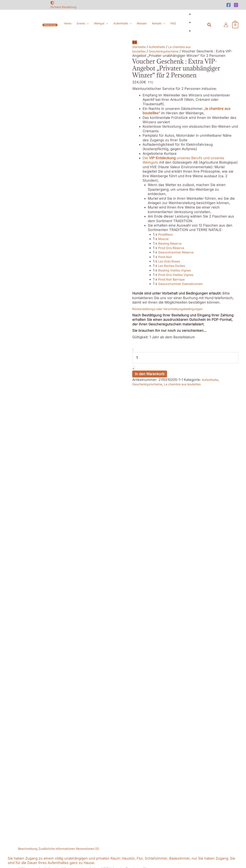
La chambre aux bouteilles (191, 384)
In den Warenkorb (150, 374)
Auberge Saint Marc (62, 486)
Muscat (164, 239)
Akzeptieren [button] (48, 758)
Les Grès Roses (171, 261)
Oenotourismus (125, 493)
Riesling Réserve (172, 243)
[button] (50, 25)
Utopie (209, 482)
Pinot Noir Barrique (174, 279)
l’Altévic (148, 482)
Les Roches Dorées (174, 266)
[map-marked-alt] (37, 678)
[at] (37, 709)
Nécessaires (14, 825)
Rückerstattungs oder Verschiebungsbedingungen (174, 309)
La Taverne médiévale (83, 482)
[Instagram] (236, 5)
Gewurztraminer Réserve (179, 252)
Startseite (140, 47)
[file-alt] (209, 676)
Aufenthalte (161, 47)
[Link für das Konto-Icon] (226, 25)
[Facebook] (229, 5)
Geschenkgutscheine (169, 51)
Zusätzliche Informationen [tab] (64, 389)
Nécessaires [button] (10, 821)
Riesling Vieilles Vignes (177, 270)
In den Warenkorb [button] (47, 649)
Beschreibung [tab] (30, 389)
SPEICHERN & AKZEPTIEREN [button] (24, 866)
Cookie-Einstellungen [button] (19, 758)
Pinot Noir (166, 257)
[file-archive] (209, 685)
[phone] (37, 690)
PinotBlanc (167, 234)
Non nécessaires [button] (14, 843)
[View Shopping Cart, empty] (235, 25)
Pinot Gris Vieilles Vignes (179, 275)
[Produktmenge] (185, 358)
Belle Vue (34, 482)
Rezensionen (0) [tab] (100, 389)
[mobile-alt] (37, 699)
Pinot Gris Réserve (174, 248)
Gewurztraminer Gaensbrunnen (184, 284)
